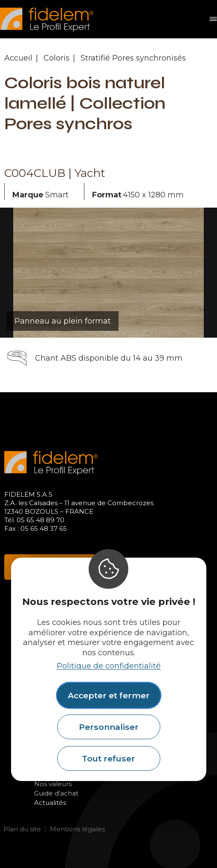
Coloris (56, 58)
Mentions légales (77, 829)
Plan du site (22, 829)
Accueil (18, 58)
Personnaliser (109, 727)
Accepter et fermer (109, 695)
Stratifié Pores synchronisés (133, 58)
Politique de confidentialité (109, 666)
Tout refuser (108, 758)
